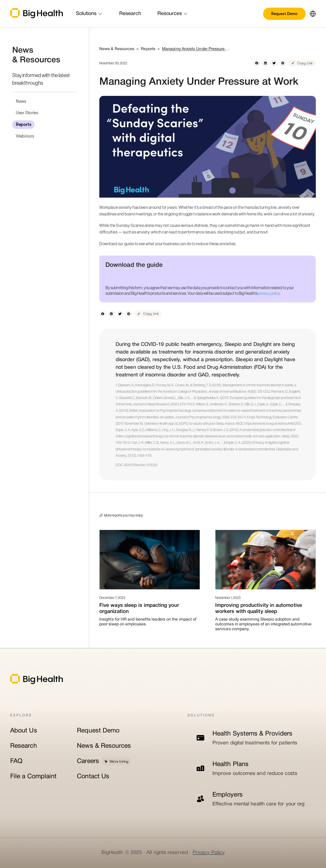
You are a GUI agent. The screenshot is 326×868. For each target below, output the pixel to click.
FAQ (16, 761)
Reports (23, 124)
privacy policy (269, 293)
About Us (24, 731)
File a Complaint (33, 777)
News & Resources (104, 746)
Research (24, 746)
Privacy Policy (209, 853)
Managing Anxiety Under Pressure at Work (196, 49)
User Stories (27, 113)
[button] (311, 14)
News (21, 101)
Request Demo (284, 14)
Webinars (25, 136)
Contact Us (93, 777)
